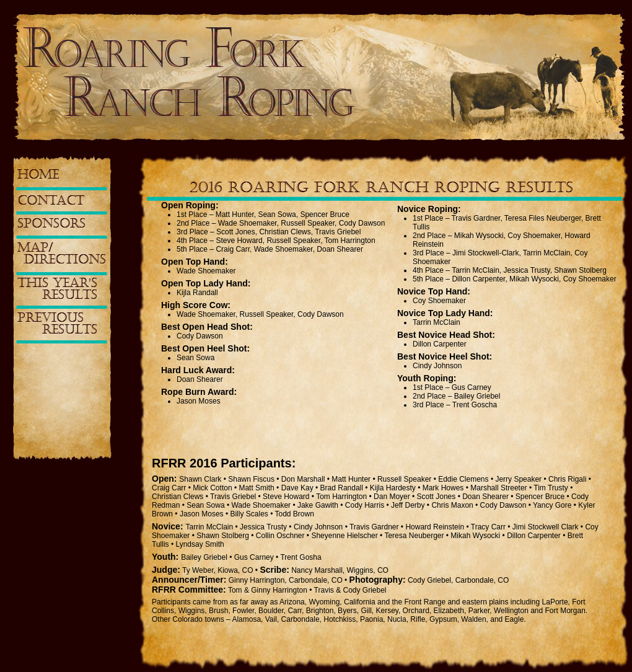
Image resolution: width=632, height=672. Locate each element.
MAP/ (62, 254)
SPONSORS (51, 224)
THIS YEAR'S (57, 289)
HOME (38, 175)
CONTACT (51, 201)
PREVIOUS (57, 324)
